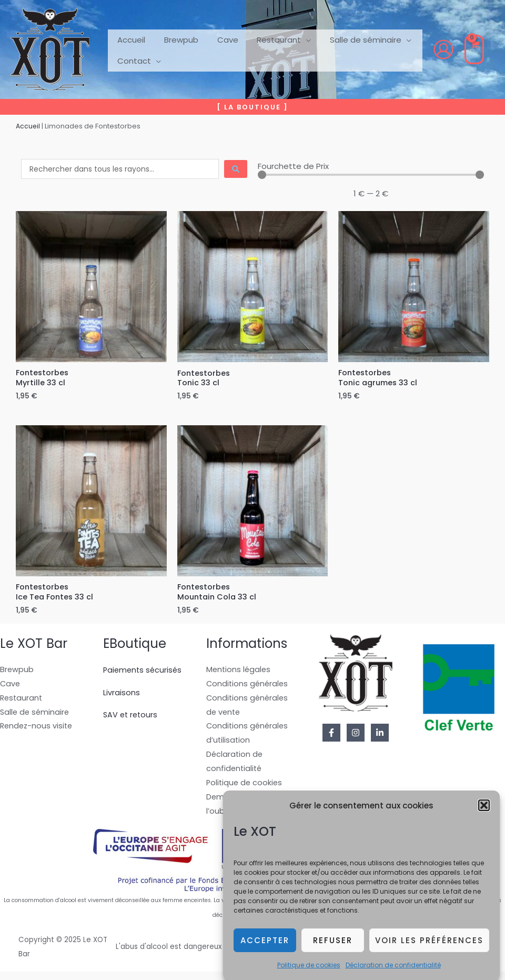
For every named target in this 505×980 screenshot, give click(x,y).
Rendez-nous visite (38, 731)
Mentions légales (239, 672)
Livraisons (122, 695)
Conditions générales (248, 687)
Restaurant (22, 702)
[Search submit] (236, 169)
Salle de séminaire (36, 716)
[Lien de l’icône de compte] (443, 49)
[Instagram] (356, 736)
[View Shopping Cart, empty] (474, 49)
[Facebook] (331, 736)
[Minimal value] (371, 175)
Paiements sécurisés (144, 672)
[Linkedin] (380, 736)
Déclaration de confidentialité (393, 973)
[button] (484, 814)
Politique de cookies (309, 973)
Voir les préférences (429, 948)
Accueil (28, 126)
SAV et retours (132, 718)
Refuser (333, 948)
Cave (11, 687)
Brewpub (17, 672)
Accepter (265, 948)
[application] (295, 39)
